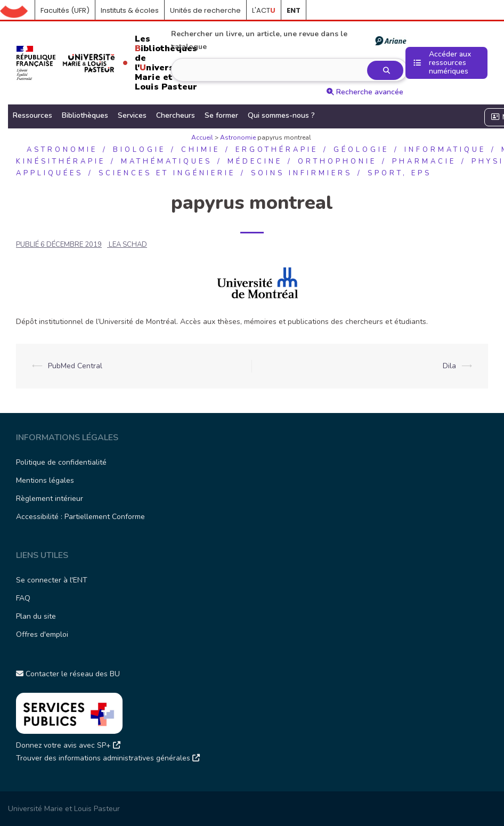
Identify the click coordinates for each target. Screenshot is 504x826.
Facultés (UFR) (65, 10)
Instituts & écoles (130, 10)
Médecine (255, 161)
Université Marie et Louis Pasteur (64, 809)
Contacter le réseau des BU (68, 674)
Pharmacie (424, 161)
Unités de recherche (205, 10)
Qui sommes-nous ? (281, 115)
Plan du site (36, 616)
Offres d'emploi (42, 634)
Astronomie (238, 137)
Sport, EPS (400, 173)
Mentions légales (45, 480)
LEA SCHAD (128, 245)
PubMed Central (75, 366)
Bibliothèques (85, 115)
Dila (449, 366)
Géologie (361, 150)
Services (132, 115)
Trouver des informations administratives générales (108, 758)
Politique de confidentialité (61, 462)
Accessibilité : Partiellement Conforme (80, 517)
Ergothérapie (277, 150)
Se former (221, 115)
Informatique (445, 150)
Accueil (18, 11)
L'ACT (264, 10)
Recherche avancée (365, 92)
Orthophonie (337, 161)
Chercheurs (176, 115)
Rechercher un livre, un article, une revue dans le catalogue (288, 40)
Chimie (201, 150)
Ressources (32, 115)
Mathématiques (166, 161)
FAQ (23, 598)
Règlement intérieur (50, 499)
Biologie (139, 150)
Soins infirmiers (302, 173)
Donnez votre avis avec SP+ (68, 745)
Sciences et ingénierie (167, 173)
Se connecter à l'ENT (52, 580)
